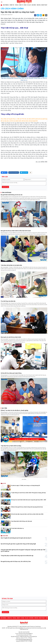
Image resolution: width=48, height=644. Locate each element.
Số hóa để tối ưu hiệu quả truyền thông (11, 373)
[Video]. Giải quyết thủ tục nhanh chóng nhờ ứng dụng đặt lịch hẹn (27, 507)
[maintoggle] (1, 2)
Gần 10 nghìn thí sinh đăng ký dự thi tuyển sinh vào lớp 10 (16, 538)
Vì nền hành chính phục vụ (17, 528)
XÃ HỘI (25, 5)
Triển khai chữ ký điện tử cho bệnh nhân (11, 265)
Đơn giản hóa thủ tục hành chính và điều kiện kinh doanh (16, 231)
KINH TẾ (21, 5)
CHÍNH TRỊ (12, 5)
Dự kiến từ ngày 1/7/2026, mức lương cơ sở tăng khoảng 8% (26, 486)
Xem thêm (24, 479)
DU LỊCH (29, 5)
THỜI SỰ (17, 5)
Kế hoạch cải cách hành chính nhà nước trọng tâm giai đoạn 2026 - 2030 (29, 500)
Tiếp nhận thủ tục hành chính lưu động (11, 446)
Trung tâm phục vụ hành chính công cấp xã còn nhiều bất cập (17, 556)
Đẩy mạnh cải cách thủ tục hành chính (11, 337)
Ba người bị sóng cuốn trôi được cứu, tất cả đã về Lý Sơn (16, 561)
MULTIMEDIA (6, 5)
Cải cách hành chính (12, 9)
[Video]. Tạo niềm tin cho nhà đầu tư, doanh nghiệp (14, 410)
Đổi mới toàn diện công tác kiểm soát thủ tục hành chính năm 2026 (27, 514)
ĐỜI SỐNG (34, 5)
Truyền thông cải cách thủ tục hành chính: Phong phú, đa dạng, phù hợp (28, 493)
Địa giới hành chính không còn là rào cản (12, 195)
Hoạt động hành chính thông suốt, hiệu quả (22, 521)
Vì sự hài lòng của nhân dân (8, 301)
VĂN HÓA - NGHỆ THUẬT (42, 5)
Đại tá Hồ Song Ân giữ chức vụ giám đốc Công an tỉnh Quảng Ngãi (18, 544)
